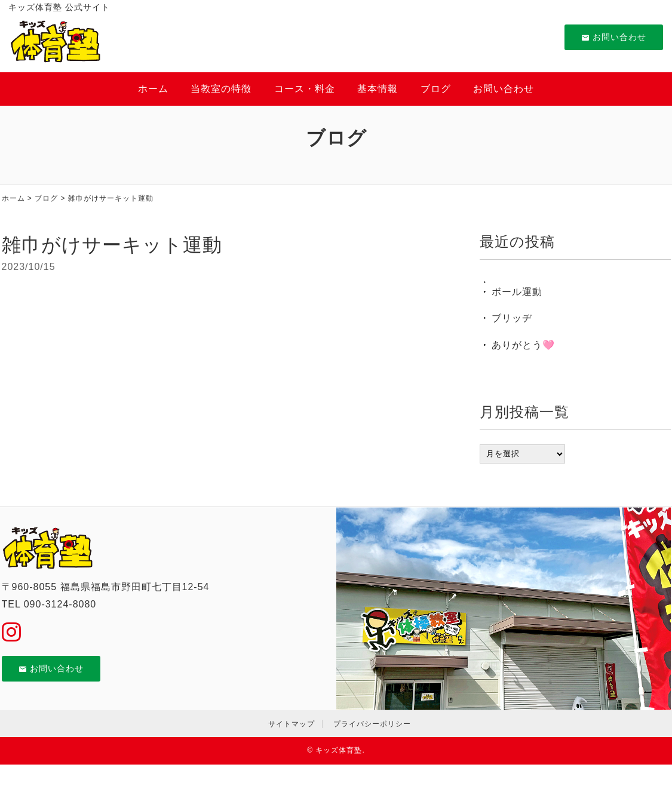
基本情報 (378, 89)
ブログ (436, 89)
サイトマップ (291, 724)
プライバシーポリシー (372, 724)
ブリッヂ (512, 318)
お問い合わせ (614, 37)
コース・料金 (305, 89)
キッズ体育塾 (339, 750)
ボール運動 (517, 292)
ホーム (153, 89)
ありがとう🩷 (523, 345)
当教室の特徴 (221, 89)
